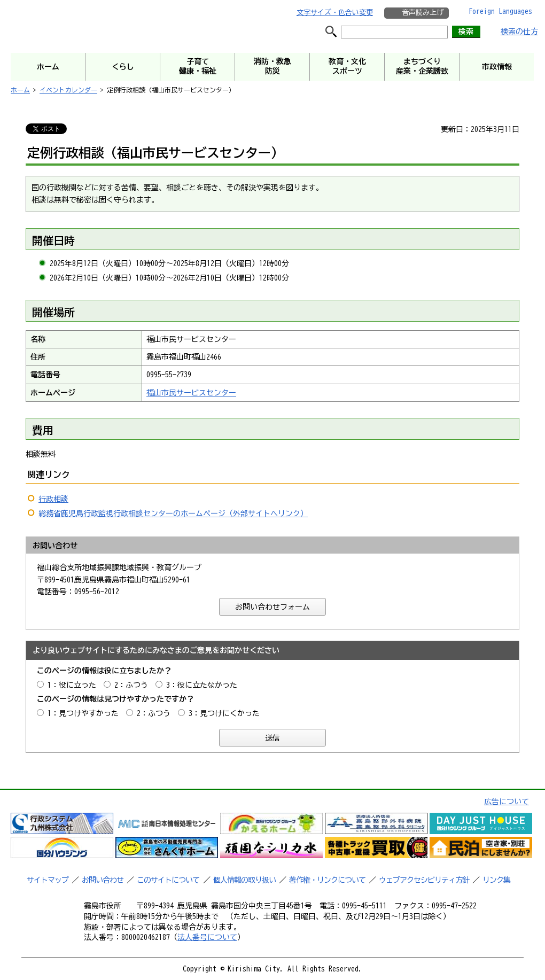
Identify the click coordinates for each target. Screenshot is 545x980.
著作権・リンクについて (327, 880)
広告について (507, 802)
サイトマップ (48, 880)
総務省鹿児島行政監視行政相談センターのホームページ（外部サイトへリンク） (173, 514)
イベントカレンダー (68, 90)
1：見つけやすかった (83, 713)
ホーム (20, 90)
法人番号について (207, 937)
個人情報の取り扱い (244, 880)
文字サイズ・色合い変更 (335, 13)
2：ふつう (131, 685)
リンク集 (496, 880)
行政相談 (53, 499)
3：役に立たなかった (202, 685)
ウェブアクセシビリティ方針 (424, 880)
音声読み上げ (423, 13)
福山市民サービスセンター (191, 393)
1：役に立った (72, 685)
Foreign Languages (500, 11)
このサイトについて (168, 880)
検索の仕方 (519, 32)
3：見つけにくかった (224, 713)
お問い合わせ (103, 880)
